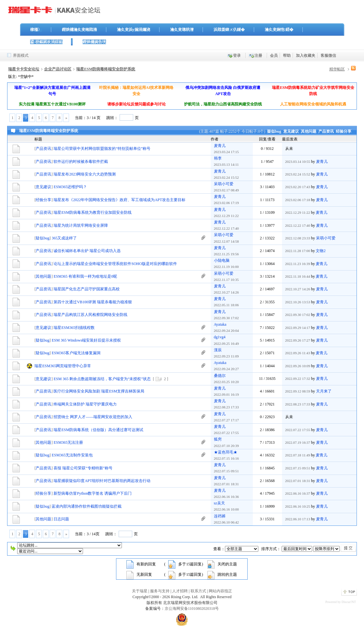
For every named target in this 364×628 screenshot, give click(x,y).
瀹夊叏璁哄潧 (182, 30)
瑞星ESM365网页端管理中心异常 (63, 366)
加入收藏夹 (306, 55)
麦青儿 (220, 146)
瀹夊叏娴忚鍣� (279, 30)
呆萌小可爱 (224, 184)
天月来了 (324, 391)
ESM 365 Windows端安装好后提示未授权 (86, 340)
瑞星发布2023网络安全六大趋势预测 (85, 174)
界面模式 (21, 55)
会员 (274, 55)
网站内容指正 (220, 591)
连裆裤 (220, 516)
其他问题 (309, 131)
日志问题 (61, 519)
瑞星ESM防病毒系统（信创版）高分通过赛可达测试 (98, 430)
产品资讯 (326, 131)
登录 (237, 55)
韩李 (218, 158)
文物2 (321, 251)
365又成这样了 (64, 238)
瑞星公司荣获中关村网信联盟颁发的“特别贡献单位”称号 (102, 149)
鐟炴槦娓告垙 (94, 42)
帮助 (287, 55)
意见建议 (291, 131)
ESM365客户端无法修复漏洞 (76, 353)
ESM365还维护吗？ (70, 187)
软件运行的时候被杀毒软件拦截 (81, 162)
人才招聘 (180, 591)
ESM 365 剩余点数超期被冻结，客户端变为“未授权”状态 (102, 379)
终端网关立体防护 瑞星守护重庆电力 (85, 404)
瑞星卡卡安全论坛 (24, 69)
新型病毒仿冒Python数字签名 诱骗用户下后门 (93, 493)
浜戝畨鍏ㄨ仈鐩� (229, 30)
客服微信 (328, 55)
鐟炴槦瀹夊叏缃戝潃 (79, 30)
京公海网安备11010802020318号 (192, 609)
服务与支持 (160, 591)
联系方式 (198, 591)
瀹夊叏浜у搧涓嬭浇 (134, 30)
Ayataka (220, 324)
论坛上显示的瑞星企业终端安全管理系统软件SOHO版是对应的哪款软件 (115, 264)
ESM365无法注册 (68, 442)
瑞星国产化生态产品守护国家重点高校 (87, 289)
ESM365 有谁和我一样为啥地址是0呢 (85, 276)
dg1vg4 (220, 337)
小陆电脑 (222, 260)
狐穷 (218, 439)
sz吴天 (219, 503)
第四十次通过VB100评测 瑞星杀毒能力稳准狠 (93, 302)
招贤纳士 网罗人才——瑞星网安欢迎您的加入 (93, 417)
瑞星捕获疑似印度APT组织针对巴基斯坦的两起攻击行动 (102, 481)
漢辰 (218, 350)
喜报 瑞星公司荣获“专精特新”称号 (83, 468)
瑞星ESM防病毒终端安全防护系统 (106, 69)
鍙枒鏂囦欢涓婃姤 (46, 42)
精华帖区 (337, 69)
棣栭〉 (36, 30)
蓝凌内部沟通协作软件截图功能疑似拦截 (87, 506)
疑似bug (274, 131)
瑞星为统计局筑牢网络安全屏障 (81, 225)
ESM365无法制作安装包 (72, 455)
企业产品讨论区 (58, 69)
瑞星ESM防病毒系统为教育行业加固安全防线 (93, 212)
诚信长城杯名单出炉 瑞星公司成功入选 (87, 251)
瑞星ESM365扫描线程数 (74, 328)
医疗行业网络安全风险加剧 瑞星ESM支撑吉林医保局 (99, 391)
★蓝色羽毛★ (226, 452)
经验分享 (344, 131)
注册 (258, 55)
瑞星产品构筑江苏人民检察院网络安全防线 (90, 315)
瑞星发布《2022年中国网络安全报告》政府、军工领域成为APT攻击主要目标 (119, 200)
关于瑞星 (140, 591)
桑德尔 (220, 376)
